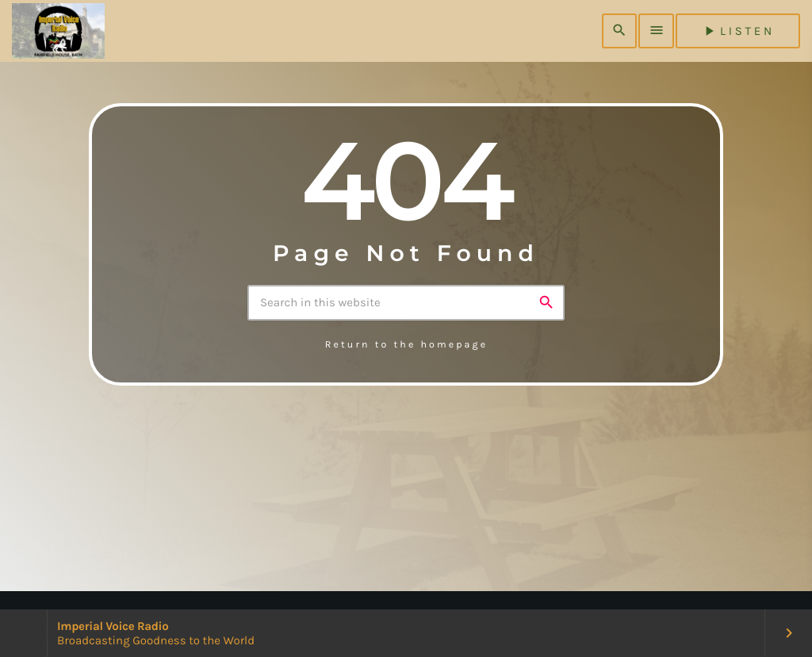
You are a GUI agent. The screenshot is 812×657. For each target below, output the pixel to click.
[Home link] (58, 31)
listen (738, 31)
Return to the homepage (406, 345)
